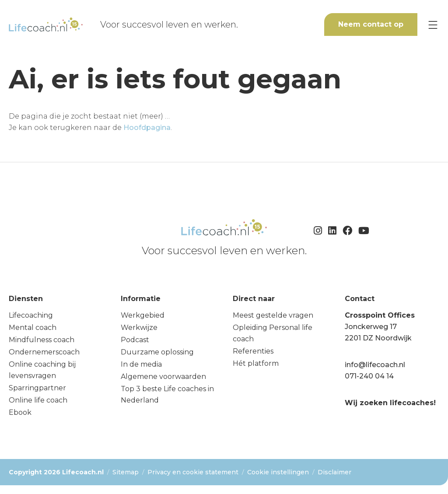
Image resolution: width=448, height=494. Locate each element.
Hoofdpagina (147, 128)
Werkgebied (143, 315)
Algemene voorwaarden (163, 377)
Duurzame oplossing (157, 352)
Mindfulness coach (42, 340)
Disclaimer (334, 472)
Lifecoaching (31, 315)
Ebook (20, 412)
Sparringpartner (37, 388)
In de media (141, 364)
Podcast (135, 340)
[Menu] (433, 25)
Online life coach (38, 400)
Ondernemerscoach (44, 352)
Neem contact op (371, 24)
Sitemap (126, 472)
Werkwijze (139, 328)
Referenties (253, 351)
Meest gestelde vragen (273, 315)
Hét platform (256, 363)
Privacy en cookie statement (193, 472)
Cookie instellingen (278, 472)
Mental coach (33, 328)
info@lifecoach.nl (375, 365)
